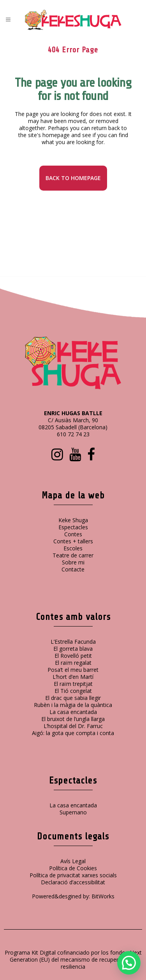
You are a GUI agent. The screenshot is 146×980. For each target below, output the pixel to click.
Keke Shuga (73, 520)
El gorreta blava (73, 649)
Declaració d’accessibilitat (73, 882)
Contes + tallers (73, 541)
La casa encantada (73, 712)
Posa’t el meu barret (73, 670)
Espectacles (73, 527)
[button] (129, 963)
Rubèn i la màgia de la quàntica (73, 705)
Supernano (73, 812)
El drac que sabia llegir (73, 698)
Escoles (73, 548)
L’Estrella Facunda (73, 642)
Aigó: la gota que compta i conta (73, 733)
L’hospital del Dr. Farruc (73, 726)
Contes (73, 534)
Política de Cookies (73, 868)
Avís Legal (73, 861)
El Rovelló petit (73, 656)
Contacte (73, 569)
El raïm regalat (73, 663)
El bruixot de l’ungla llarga (73, 719)
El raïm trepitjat (73, 684)
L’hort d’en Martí (73, 677)
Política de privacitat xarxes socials (73, 875)
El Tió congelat (73, 691)
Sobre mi (73, 562)
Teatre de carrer (73, 555)
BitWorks (103, 896)
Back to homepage (73, 178)
